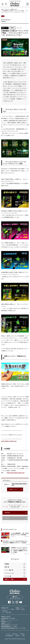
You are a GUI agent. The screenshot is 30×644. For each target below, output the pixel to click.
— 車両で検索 (4, 611)
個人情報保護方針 (9, 636)
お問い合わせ (15, 634)
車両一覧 (7, 567)
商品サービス (14, 9)
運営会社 (22, 634)
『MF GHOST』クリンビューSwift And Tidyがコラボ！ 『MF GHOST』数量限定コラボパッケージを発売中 (16, 542)
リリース (7, 9)
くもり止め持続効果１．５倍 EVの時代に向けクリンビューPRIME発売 (20, 534)
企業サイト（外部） (9, 579)
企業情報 (7, 564)
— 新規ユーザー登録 (20, 609)
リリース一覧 (8, 576)
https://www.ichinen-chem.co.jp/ (16, 473)
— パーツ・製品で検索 (6, 612)
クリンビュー (13, 536)
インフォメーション (9, 573)
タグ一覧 (8, 634)
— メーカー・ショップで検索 (8, 609)
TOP (2, 9)
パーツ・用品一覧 (9, 570)
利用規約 (17, 636)
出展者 (23, 636)
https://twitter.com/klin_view (9, 441)
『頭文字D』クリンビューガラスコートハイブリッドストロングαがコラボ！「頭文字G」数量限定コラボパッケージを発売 (19, 550)
